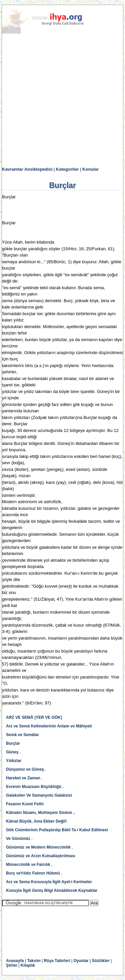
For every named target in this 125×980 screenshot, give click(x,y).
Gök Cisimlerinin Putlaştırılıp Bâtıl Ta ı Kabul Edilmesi (57, 830)
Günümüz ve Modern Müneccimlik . (39, 847)
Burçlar (13, 743)
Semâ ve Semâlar (22, 735)
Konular (90, 169)
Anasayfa (15, 961)
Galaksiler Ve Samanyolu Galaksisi (39, 795)
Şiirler (12, 965)
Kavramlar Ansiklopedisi (27, 169)
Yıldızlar (14, 761)
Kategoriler (67, 169)
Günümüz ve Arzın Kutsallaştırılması (41, 856)
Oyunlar (81, 961)
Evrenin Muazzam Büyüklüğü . (35, 787)
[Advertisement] (62, 100)
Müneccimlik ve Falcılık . (29, 865)
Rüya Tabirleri (57, 961)
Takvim (34, 961)
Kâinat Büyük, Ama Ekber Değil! (36, 821)
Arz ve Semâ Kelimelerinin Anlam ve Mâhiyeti (49, 726)
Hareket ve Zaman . (24, 778)
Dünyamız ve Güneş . (26, 769)
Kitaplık (28, 965)
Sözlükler (101, 961)
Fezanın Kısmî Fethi (25, 804)
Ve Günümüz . (19, 839)
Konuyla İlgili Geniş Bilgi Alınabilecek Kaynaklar (52, 890)
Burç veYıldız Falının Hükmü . (34, 873)
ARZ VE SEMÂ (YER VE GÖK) (34, 717)
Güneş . (13, 752)
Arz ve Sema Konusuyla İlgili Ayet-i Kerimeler (49, 882)
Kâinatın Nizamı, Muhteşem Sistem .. (41, 813)
